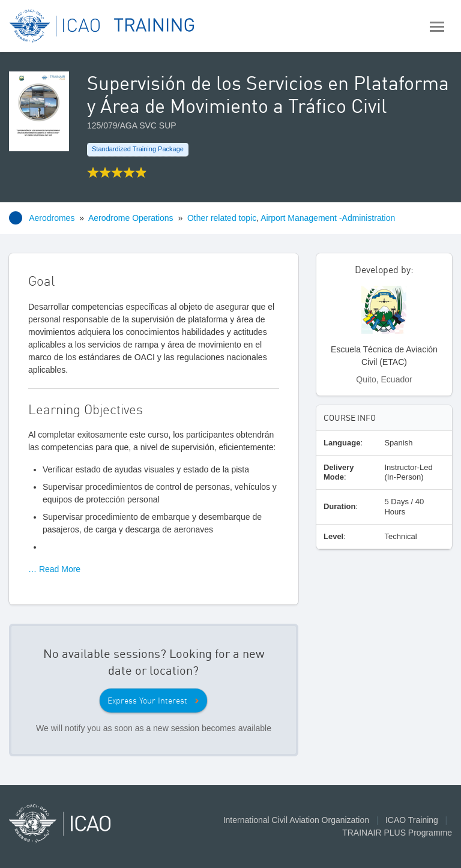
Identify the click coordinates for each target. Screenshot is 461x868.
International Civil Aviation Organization (296, 820)
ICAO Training (412, 820)
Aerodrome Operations (131, 218)
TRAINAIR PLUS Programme (397, 833)
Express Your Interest (147, 701)
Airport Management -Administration (328, 218)
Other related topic (222, 218)
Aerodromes (52, 218)
